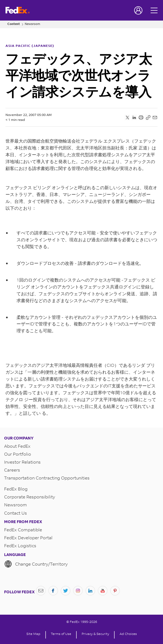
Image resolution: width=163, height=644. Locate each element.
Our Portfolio (18, 454)
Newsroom (32, 24)
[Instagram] (78, 591)
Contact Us (16, 513)
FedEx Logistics (20, 545)
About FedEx (17, 446)
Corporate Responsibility (30, 497)
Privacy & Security (95, 634)
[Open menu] (155, 10)
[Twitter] (66, 591)
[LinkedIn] (90, 591)
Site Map (33, 634)
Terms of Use (61, 634)
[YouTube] (103, 591)
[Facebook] (53, 591)
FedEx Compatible (23, 530)
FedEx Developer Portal (28, 537)
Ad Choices (128, 634)
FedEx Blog (16, 489)
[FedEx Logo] (18, 10)
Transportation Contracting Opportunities (47, 478)
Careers (12, 470)
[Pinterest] (115, 591)
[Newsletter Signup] (41, 591)
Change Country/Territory (36, 564)
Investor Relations (22, 462)
